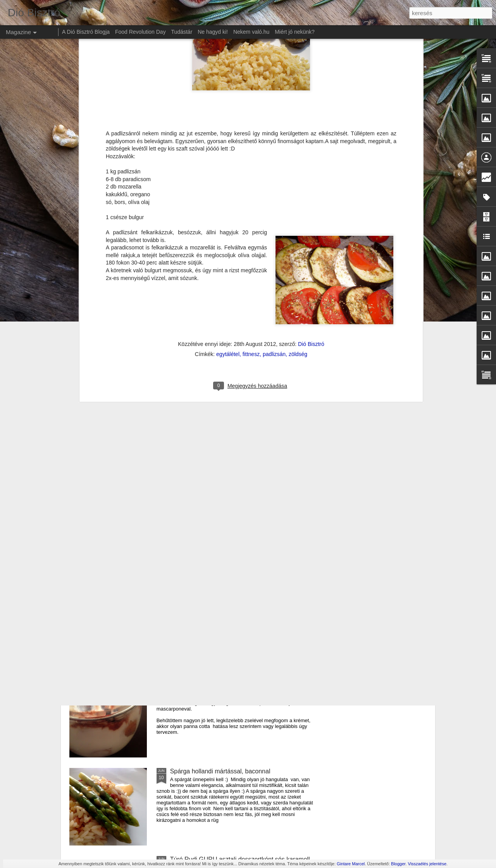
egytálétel (228, 199)
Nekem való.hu (251, 32)
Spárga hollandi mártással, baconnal (220, 771)
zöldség (298, 199)
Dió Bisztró (311, 188)
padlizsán (274, 199)
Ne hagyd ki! (213, 32)
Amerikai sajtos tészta (200, 595)
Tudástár (182, 32)
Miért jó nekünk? (295, 32)
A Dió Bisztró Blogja (86, 32)
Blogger (398, 864)
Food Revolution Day (140, 32)
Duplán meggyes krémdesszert (213, 683)
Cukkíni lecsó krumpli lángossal (213, 507)
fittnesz (251, 199)
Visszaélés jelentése (427, 864)
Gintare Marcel (351, 864)
